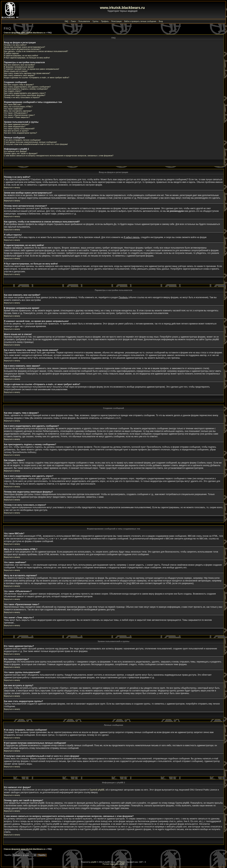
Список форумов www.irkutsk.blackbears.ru (25, 33)
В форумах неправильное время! (19, 67)
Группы (95, 21)
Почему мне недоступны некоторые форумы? (25, 95)
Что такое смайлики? (13, 109)
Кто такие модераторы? (15, 126)
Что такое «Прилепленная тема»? (19, 115)
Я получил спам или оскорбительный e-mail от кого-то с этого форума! (36, 144)
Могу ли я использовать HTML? (18, 107)
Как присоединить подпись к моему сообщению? (26, 89)
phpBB (94, 862)
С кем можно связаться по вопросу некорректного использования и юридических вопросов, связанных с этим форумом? (59, 156)
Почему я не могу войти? (15, 45)
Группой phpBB (97, 790)
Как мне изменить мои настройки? (19, 65)
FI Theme (121, 862)
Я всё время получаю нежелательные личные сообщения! (30, 142)
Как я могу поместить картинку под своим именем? (27, 73)
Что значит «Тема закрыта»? (17, 117)
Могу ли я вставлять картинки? (18, 111)
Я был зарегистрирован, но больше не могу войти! (27, 58)
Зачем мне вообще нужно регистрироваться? (24, 47)
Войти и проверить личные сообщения (140, 21)
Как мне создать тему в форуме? (19, 85)
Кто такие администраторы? (17, 124)
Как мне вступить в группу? (16, 131)
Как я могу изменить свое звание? (19, 75)
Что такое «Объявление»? (16, 113)
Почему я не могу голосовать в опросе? (22, 97)
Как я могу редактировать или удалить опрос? (25, 93)
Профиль (105, 21)
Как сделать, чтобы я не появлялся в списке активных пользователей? (36, 51)
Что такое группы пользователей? (19, 129)
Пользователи (84, 21)
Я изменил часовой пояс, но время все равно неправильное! (31, 69)
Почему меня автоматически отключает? (22, 49)
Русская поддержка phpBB (113, 864)
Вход (161, 21)
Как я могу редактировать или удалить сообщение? (27, 87)
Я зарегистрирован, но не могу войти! (21, 56)
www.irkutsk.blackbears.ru (122, 8)
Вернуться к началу (12, 188)
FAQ (67, 21)
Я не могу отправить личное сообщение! (22, 140)
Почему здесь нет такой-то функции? (21, 153)
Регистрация (117, 21)
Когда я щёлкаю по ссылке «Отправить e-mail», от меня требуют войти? (37, 78)
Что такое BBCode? (13, 104)
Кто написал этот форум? (15, 151)
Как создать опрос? (13, 91)
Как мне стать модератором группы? (20, 133)
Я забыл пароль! (11, 53)
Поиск (73, 21)
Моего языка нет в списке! (16, 71)
